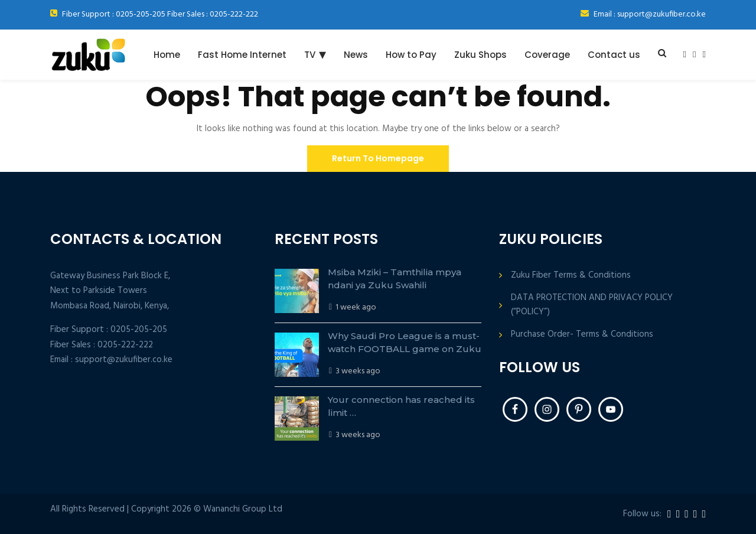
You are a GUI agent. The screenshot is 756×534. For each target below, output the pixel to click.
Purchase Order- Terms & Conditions (582, 335)
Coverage (547, 55)
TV (310, 55)
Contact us (614, 55)
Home (167, 55)
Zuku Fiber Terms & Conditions (571, 276)
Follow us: (642, 514)
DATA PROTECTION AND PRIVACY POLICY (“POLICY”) (592, 305)
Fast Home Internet (242, 55)
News (356, 55)
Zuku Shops (480, 55)
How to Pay (411, 55)
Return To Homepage (378, 158)
